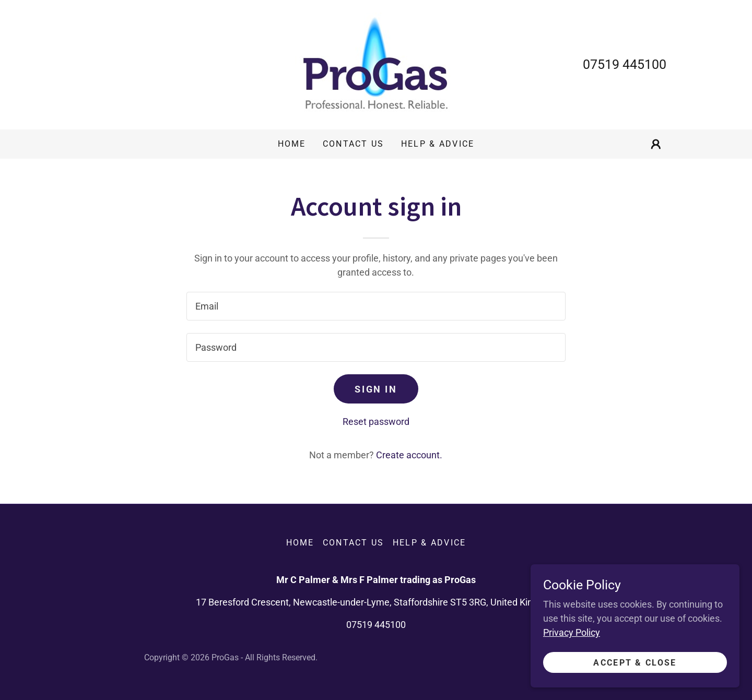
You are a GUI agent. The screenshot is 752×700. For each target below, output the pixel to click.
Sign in (376, 389)
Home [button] (300, 543)
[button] (656, 144)
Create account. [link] (409, 455)
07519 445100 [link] (625, 64)
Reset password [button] (376, 422)
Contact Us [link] (354, 144)
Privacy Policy (572, 632)
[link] (376, 64)
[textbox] (376, 306)
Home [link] (292, 144)
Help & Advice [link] (438, 144)
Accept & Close (635, 663)
